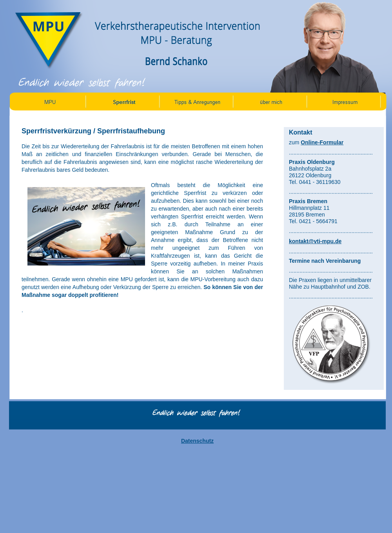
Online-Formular (322, 142)
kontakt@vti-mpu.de (315, 241)
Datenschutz (197, 441)
